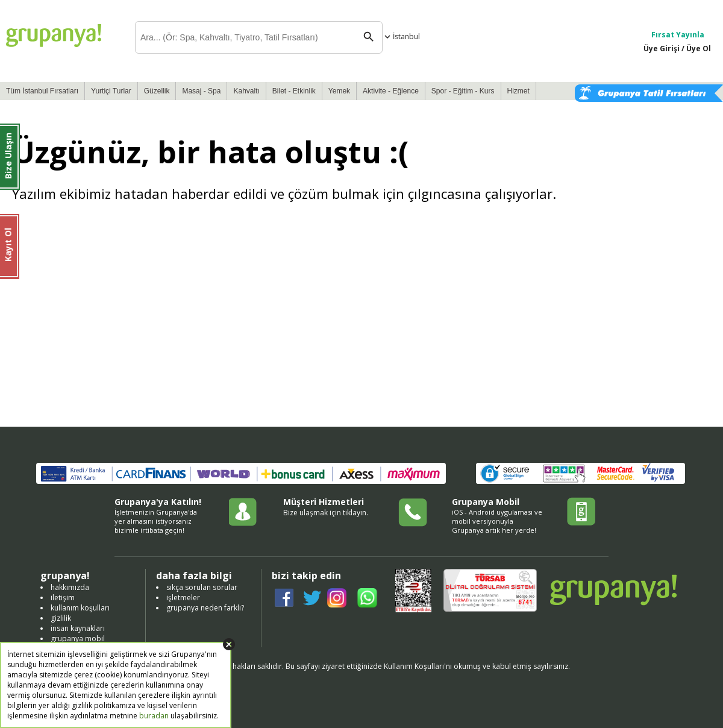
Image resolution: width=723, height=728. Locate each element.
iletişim (63, 598)
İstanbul (401, 36)
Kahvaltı (246, 91)
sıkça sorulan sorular (202, 587)
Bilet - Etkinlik (294, 91)
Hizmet (518, 91)
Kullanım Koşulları (414, 666)
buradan (154, 716)
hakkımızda (70, 587)
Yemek (339, 91)
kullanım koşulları (80, 608)
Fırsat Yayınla (678, 35)
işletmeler (183, 598)
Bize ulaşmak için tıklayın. (326, 513)
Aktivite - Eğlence (391, 91)
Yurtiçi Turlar (111, 91)
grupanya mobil (78, 639)
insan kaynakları (78, 628)
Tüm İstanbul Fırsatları (42, 91)
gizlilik (61, 618)
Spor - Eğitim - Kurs (463, 91)
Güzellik (157, 91)
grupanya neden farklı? (205, 608)
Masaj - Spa (201, 91)
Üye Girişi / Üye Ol (677, 49)
